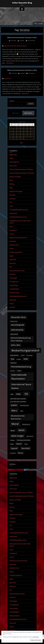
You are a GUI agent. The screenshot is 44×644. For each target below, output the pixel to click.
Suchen (12, 101)
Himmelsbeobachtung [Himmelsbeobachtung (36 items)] (21, 367)
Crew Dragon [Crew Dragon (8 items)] (29, 355)
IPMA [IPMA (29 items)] (18, 394)
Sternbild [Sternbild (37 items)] (25, 448)
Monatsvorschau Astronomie (18, 238)
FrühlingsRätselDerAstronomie (19, 210)
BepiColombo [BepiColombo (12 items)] (14, 355)
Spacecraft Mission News (17, 271)
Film (11, 202)
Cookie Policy (36, 637)
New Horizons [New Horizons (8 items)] (30, 436)
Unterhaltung (14, 285)
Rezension (13, 263)
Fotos (11, 206)
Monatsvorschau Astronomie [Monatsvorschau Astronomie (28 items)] (18, 417)
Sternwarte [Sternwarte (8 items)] (13, 453)
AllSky (11, 158)
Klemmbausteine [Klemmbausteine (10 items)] (24, 405)
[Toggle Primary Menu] (22, 9)
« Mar (21, 143)
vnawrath (22, 41)
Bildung (14, 46)
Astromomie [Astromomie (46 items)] (17, 330)
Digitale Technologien (16, 191)
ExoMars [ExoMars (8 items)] (19, 359)
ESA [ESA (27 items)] (13, 359)
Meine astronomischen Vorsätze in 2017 (22, 37)
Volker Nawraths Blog (22, 3)
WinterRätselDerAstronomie (18, 296)
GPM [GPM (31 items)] (26, 359)
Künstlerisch (13, 230)
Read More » (10, 63)
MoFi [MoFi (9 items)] (22, 411)
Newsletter (13, 241)
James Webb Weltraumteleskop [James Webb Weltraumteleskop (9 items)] (18, 402)
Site (11, 267)
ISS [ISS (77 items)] (26, 394)
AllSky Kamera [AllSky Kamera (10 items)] (14, 321)
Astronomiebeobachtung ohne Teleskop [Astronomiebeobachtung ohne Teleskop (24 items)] (21, 339)
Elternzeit (12, 195)
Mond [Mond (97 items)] (15, 424)
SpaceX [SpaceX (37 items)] (14, 448)
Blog (11, 188)
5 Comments (31, 73)
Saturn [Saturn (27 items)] (19, 444)
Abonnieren (28, 113)
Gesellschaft (13, 213)
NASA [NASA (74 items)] (22, 430)
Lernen (12, 234)
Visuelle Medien (14, 289)
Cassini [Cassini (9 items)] (23, 355)
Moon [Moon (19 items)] (13, 431)
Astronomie (8, 46)
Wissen (12, 304)
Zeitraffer (12, 307)
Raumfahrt (13, 260)
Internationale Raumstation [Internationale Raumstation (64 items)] (19, 377)
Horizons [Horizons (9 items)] (13, 371)
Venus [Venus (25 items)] (20, 453)
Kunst (11, 227)
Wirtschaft (13, 300)
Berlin (11, 180)
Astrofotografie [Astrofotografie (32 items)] (18, 325)
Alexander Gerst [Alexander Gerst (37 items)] (18, 317)
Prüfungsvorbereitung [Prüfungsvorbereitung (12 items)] (24, 440)
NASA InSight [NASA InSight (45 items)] (17, 436)
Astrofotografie (14, 162)
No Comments (31, 41)
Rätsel (11, 256)
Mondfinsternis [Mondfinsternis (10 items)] (26, 424)
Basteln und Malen (15, 177)
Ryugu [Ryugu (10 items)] (12, 444)
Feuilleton (13, 199)
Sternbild (12, 274)
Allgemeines (13, 155)
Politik (12, 249)
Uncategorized (14, 282)
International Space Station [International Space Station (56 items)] (21, 386)
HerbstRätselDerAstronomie (18, 217)
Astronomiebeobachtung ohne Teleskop (22, 173)
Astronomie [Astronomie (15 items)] (14, 334)
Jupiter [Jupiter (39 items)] (14, 405)
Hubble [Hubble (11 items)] (19, 371)
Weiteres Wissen (22, 46)
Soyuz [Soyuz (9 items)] (26, 444)
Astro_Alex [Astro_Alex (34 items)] (16, 345)
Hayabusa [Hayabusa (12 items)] (13, 363)
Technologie (13, 278)
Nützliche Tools (14, 245)
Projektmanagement (16, 252)
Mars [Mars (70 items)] (14, 410)
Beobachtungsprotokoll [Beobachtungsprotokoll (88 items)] (25, 350)
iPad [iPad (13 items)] (12, 394)
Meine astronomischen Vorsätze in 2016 (22, 70)
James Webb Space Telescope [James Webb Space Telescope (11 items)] (18, 399)
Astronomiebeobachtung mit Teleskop (21, 169)
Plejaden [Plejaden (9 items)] (13, 440)
